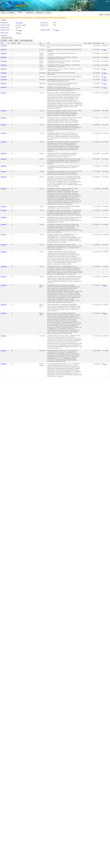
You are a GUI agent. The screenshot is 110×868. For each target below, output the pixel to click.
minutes (57, 30)
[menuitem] (4, 41)
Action (85, 43)
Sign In (108, 1)
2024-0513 (4, 125)
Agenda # (14, 43)
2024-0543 (4, 166)
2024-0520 (4, 79)
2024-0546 (4, 364)
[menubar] (17, 41)
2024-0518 (4, 46)
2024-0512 (4, 188)
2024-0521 (4, 234)
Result (90, 43)
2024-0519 (4, 153)
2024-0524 (4, 111)
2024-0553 (4, 277)
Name (19, 43)
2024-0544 (4, 171)
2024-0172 (4, 351)
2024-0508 (4, 266)
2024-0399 (4, 210)
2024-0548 (4, 61)
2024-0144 (4, 69)
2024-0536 (4, 313)
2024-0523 (4, 93)
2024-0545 (4, 285)
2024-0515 (4, 217)
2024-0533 (4, 133)
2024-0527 (4, 118)
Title (48, 43)
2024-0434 (4, 224)
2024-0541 (4, 57)
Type (41, 43)
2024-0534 (4, 142)
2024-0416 (4, 73)
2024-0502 (4, 336)
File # (2, 43)
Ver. (9, 43)
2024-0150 (4, 87)
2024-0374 (4, 305)
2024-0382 (4, 252)
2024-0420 (4, 77)
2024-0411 (4, 206)
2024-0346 (4, 245)
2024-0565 (4, 65)
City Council (19, 23)
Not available (96, 46)
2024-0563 (4, 83)
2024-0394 (4, 177)
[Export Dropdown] (16, 41)
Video (19, 33)
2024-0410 (4, 159)
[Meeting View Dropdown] (26, 41)
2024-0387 (4, 49)
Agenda (20, 30)
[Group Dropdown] (11, 41)
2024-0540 (4, 53)
